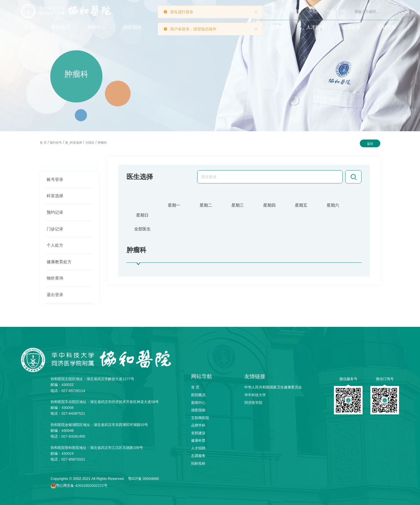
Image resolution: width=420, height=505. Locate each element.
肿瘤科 (102, 143)
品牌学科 (198, 425)
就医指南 (132, 27)
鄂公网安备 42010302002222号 (82, 486)
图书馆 (296, 11)
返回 (370, 144)
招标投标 (387, 27)
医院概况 (61, 27)
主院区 (90, 143)
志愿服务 (351, 27)
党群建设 (198, 433)
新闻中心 (96, 27)
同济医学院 (253, 403)
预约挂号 (56, 143)
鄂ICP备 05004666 (143, 479)
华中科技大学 (255, 395)
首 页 (29, 27)
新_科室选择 (74, 143)
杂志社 (314, 11)
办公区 (277, 11)
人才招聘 (316, 27)
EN (343, 11)
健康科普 (280, 27)
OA (330, 11)
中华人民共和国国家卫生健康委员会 (273, 387)
